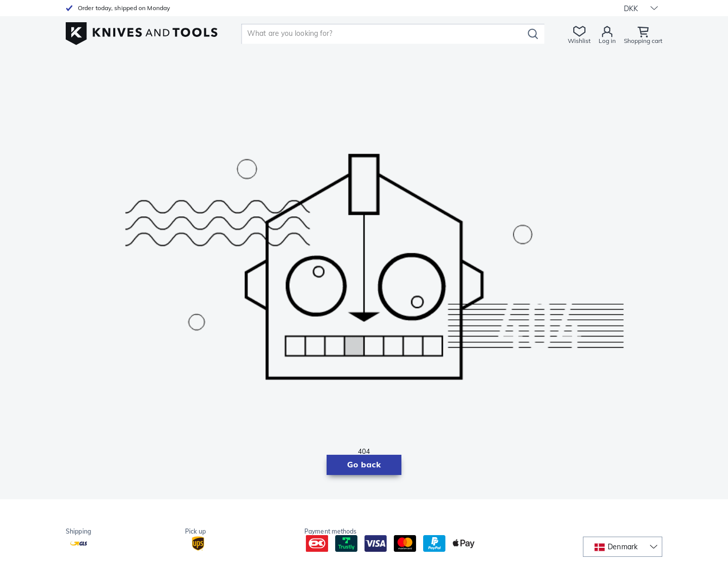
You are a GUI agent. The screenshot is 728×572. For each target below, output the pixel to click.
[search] (384, 34)
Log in (607, 41)
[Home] (142, 31)
